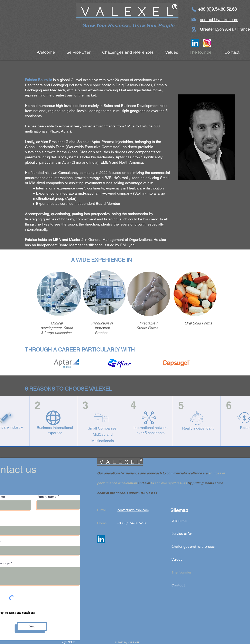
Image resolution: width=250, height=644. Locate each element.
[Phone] (194, 9)
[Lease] (194, 29)
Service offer (182, 534)
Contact (178, 585)
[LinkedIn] (195, 43)
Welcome (179, 521)
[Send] (32, 626)
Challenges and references (193, 547)
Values (177, 560)
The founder (181, 572)
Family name (47, 497)
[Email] (194, 19)
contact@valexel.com (219, 20)
